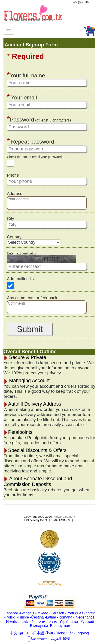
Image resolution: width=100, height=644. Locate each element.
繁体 (82, 2)
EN (88, 2)
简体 (75, 2)
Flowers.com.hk (64, 517)
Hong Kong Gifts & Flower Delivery (28, 20)
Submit (30, 329)
